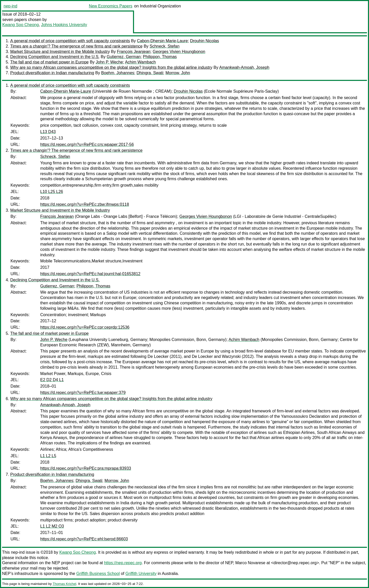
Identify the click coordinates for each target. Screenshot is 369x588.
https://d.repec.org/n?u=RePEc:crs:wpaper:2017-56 (87, 145)
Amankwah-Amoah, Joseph (244, 67)
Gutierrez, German (124, 57)
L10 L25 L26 (52, 192)
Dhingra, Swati (150, 73)
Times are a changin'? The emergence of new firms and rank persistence (76, 46)
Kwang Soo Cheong (20, 25)
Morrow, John (178, 73)
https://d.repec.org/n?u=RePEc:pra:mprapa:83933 (86, 468)
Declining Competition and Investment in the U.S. (55, 57)
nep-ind (10, 6)
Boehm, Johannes (118, 73)
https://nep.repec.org (123, 563)
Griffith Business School (98, 574)
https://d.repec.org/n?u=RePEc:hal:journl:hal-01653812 (90, 274)
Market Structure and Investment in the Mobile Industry (60, 52)
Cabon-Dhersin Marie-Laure (162, 41)
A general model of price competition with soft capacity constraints (70, 41)
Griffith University (141, 574)
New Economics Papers (111, 6)
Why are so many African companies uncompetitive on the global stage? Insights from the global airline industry (111, 67)
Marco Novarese (250, 563)
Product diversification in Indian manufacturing (52, 73)
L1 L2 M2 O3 (52, 526)
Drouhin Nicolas (205, 41)
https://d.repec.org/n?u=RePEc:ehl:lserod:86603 (84, 539)
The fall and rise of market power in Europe (49, 62)
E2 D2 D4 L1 (52, 380)
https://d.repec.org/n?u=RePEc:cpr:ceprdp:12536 (85, 327)
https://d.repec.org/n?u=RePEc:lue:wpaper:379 (83, 393)
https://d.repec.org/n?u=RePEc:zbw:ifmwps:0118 (85, 204)
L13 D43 (48, 132)
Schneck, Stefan (165, 46)
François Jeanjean (134, 52)
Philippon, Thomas (160, 57)
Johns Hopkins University (64, 25)
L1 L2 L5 (48, 456)
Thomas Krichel (64, 584)
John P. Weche (109, 62)
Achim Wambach (140, 62)
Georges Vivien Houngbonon (179, 52)
